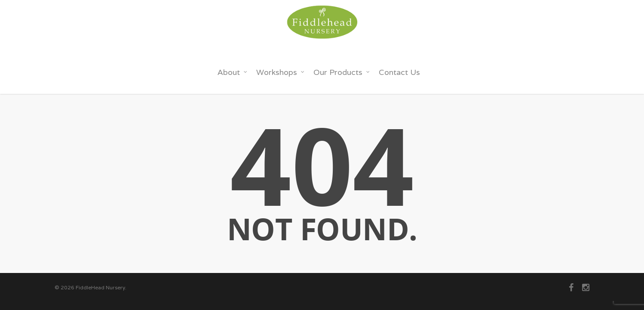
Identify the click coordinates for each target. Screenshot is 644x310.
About (233, 72)
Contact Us (399, 72)
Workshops (281, 72)
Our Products (342, 72)
